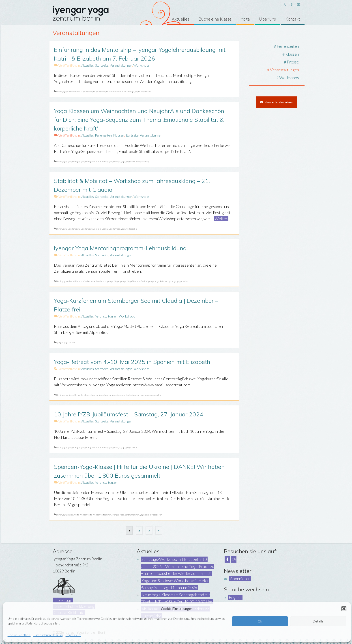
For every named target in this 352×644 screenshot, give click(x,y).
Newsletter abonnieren (277, 102)
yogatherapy (143, 161)
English (235, 597)
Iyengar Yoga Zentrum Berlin (109, 91)
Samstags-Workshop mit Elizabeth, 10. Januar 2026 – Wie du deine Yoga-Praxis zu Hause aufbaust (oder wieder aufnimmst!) (177, 566)
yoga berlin (145, 515)
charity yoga (73, 515)
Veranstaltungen (121, 65)
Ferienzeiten (103, 135)
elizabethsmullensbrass (94, 281)
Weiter (221, 219)
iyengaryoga (114, 161)
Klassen (119, 135)
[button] (344, 609)
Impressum (73, 635)
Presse (293, 62)
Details (318, 621)
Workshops (142, 65)
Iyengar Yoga (89, 91)
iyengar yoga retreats (66, 342)
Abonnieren (240, 579)
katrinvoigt (129, 91)
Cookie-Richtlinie (19, 635)
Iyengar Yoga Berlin (102, 515)
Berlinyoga (61, 91)
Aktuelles (88, 65)
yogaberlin (146, 91)
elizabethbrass (75, 91)
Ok (260, 621)
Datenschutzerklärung (48, 635)
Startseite (102, 65)
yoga (137, 91)
